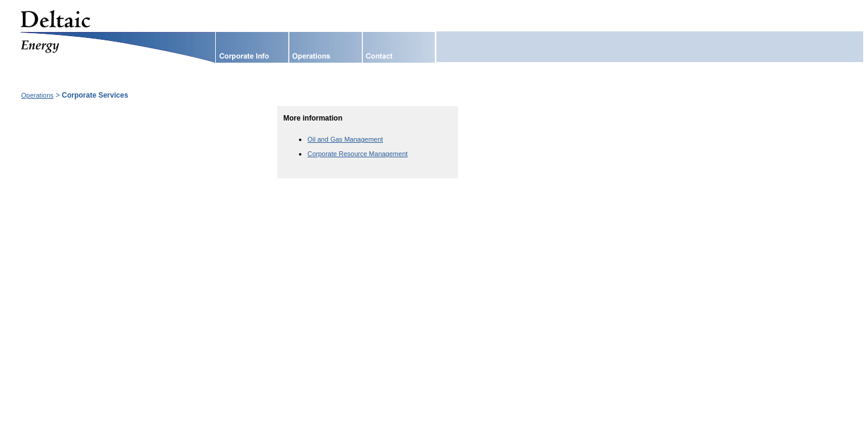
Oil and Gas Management (345, 139)
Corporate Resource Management (357, 154)
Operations (37, 95)
